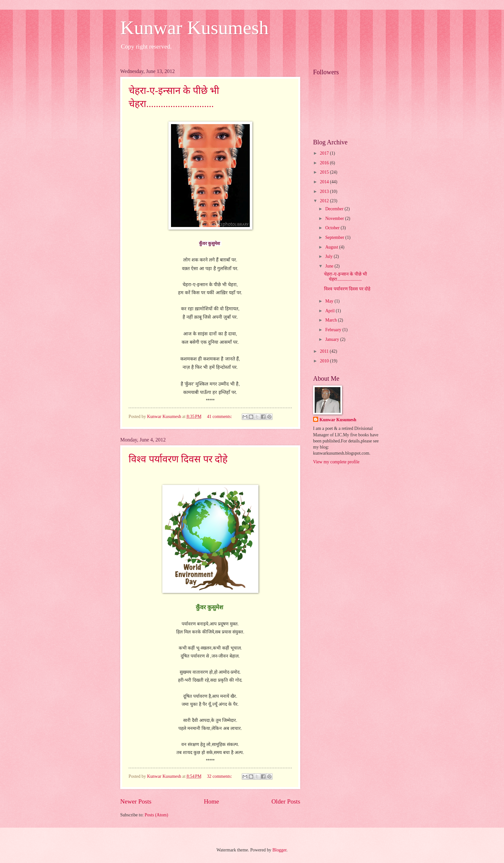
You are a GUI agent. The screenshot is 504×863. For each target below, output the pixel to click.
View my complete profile (336, 462)
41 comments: (220, 417)
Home (211, 801)
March (332, 320)
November (335, 218)
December (335, 209)
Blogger (279, 850)
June (330, 266)
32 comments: (220, 776)
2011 (325, 351)
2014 (325, 182)
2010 (325, 361)
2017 (325, 153)
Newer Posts (136, 801)
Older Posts (286, 801)
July (329, 256)
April (331, 311)
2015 (325, 172)
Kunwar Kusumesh (194, 28)
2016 (325, 163)
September (335, 237)
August (332, 247)
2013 (325, 191)
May (330, 301)
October (333, 228)
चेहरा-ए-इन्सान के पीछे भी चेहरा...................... (346, 277)
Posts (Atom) (156, 815)
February (334, 330)
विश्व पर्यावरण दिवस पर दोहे (178, 459)
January (333, 339)
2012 (325, 201)
